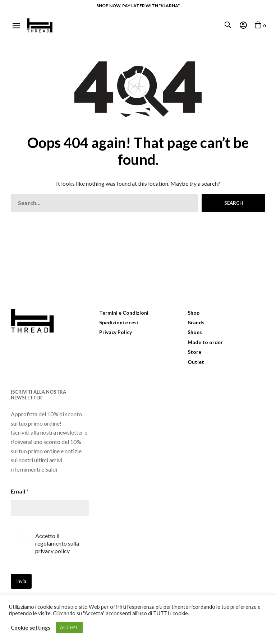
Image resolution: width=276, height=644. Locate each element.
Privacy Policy (116, 332)
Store (194, 352)
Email (20, 491)
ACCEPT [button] (69, 627)
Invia (21, 581)
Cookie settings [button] (31, 628)
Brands (196, 322)
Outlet (196, 362)
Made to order (205, 342)
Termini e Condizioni (124, 313)
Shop (194, 313)
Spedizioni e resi (119, 322)
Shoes (195, 332)
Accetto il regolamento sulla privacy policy (57, 543)
